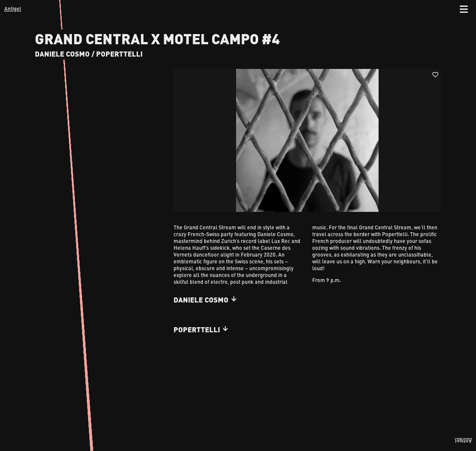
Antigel (13, 9)
